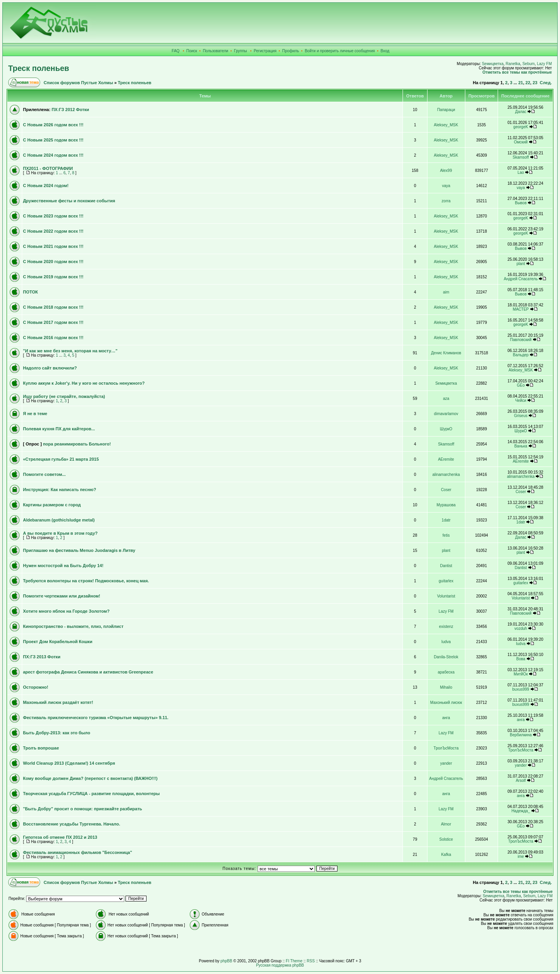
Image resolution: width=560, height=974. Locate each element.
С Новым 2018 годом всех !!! (53, 307)
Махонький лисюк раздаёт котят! (58, 702)
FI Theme (294, 961)
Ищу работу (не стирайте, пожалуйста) (64, 396)
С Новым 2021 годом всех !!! (53, 246)
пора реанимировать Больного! (77, 444)
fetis (446, 535)
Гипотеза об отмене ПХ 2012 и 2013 (60, 837)
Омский (521, 142)
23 (535, 83)
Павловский (521, 340)
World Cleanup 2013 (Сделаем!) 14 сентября (69, 763)
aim (446, 292)
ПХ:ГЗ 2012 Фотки (70, 110)
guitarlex (446, 581)
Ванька (521, 446)
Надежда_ (521, 811)
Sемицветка (493, 64)
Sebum (528, 64)
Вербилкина (521, 735)
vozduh (521, 628)
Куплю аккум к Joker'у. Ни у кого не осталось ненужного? (84, 383)
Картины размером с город (52, 505)
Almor (446, 824)
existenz (446, 627)
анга (446, 718)
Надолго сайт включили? (50, 368)
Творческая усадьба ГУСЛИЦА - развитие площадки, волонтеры (91, 794)
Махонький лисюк (446, 703)
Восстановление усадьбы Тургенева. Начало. (72, 824)
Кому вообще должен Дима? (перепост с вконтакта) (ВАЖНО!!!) (90, 778)
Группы (240, 51)
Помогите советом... (44, 474)
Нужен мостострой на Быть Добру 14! (63, 566)
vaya (446, 186)
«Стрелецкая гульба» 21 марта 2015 (61, 459)
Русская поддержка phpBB (280, 965)
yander (446, 763)
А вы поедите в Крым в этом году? (60, 533)
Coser (446, 490)
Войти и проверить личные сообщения (340, 51)
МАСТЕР (521, 309)
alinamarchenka (446, 475)
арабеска (446, 672)
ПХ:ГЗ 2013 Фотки (42, 657)
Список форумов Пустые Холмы (78, 83)
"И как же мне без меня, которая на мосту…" (70, 351)
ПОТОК (30, 292)
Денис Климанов (446, 353)
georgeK (521, 127)
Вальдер (521, 355)
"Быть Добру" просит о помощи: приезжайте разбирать (83, 809)
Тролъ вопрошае (41, 748)
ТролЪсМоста (446, 748)
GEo (521, 385)
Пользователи (215, 51)
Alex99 (446, 171)
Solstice (446, 839)
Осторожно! (36, 687)
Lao (521, 172)
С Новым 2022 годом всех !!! (53, 231)
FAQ (176, 51)
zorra (446, 201)
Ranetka (513, 64)
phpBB (226, 961)
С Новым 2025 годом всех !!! (53, 140)
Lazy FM (544, 64)
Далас (521, 112)
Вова (521, 659)
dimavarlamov (446, 414)
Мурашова (446, 505)
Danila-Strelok (446, 657)
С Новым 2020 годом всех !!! (53, 262)
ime (521, 856)
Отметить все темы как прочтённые (517, 72)
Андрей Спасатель (521, 279)
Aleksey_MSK (446, 125)
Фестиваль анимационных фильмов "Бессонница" (78, 852)
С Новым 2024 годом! (46, 186)
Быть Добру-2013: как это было (57, 733)
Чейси (521, 400)
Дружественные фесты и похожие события (69, 201)
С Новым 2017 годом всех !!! (53, 322)
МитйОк (521, 674)
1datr (446, 520)
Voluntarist (446, 596)
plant (521, 264)
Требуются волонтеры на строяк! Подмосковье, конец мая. (86, 581)
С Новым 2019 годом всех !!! (53, 277)
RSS (311, 961)
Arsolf (521, 780)
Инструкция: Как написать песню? (60, 490)
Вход (385, 51)
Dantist (446, 566)
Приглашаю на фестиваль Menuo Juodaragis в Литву (79, 550)
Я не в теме (35, 414)
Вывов (521, 203)
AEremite (446, 459)
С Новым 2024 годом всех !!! (53, 155)
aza (446, 399)
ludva (446, 642)
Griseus (521, 416)
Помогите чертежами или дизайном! (62, 596)
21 (521, 83)
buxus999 (521, 689)
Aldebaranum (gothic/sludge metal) (59, 520)
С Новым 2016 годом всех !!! (53, 338)
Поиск (192, 51)
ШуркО (446, 429)
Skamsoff (521, 157)
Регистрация (265, 51)
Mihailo (446, 687)
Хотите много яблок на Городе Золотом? (66, 611)
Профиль (291, 51)
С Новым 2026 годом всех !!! (53, 125)
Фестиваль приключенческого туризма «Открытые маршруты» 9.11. (96, 718)
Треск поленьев (39, 68)
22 (528, 83)
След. (546, 83)
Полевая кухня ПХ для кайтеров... (59, 429)
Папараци (446, 110)
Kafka (446, 855)
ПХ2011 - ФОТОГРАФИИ (48, 168)
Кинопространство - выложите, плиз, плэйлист (73, 626)
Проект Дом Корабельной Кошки (58, 642)
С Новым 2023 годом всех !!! (53, 216)
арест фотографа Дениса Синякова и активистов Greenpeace (88, 672)
